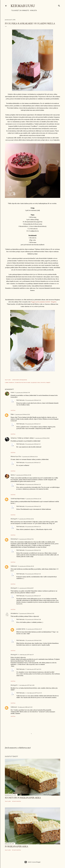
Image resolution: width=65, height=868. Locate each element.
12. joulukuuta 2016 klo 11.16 (26, 539)
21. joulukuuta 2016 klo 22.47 (34, 629)
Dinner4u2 (14, 539)
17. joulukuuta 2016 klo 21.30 (26, 613)
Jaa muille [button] (8, 380)
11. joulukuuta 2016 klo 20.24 (30, 457)
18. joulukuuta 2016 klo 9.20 (33, 400)
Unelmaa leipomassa (18, 499)
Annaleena (14, 613)
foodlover (11, 382)
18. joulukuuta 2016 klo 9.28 (33, 619)
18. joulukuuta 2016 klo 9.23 (33, 484)
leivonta (43, 382)
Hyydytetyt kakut (36, 382)
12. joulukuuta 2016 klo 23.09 (26, 566)
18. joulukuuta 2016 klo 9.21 (33, 424)
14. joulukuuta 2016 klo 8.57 (26, 588)
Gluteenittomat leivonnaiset (22, 382)
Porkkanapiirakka (17, 846)
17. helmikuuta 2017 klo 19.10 (33, 669)
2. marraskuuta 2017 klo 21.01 (34, 693)
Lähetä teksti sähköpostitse (19, 380)
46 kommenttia (16, 801)
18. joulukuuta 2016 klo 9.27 (33, 596)
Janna (13, 475)
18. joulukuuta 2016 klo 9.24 (33, 527)
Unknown (14, 566)
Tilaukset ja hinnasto (20, 10)
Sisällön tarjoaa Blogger (33, 862)
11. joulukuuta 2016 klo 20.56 (23, 475)
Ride (12, 414)
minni (13, 392)
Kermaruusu (23, 6)
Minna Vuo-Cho (16, 456)
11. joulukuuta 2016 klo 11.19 (23, 393)
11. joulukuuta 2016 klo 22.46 (33, 499)
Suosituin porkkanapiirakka (23, 798)
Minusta (33, 10)
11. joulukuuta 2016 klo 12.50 (22, 414)
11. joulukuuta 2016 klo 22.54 (26, 519)
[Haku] (59, 5)
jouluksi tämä (21, 629)
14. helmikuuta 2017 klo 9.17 (26, 655)
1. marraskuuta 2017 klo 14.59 (26, 685)
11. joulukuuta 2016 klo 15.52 (42, 438)
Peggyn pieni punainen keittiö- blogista (44, 302)
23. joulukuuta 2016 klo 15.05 (33, 640)
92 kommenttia (16, 850)
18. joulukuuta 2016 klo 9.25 (33, 550)
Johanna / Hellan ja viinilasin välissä (22, 438)
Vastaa (13, 410)
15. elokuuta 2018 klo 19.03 (25, 707)
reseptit (48, 382)
